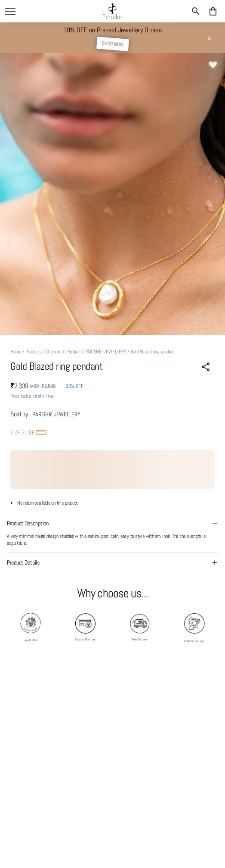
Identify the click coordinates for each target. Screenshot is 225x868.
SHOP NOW (112, 44)
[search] (196, 11)
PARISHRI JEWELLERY (106, 352)
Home (16, 352)
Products (33, 352)
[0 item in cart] (213, 11)
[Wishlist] (213, 65)
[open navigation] (10, 11)
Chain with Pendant (63, 352)
